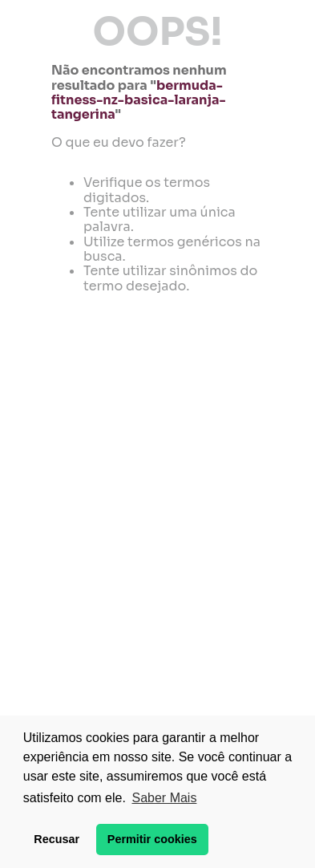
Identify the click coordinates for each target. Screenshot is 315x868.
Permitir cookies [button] (152, 839)
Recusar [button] (57, 839)
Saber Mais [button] (164, 798)
